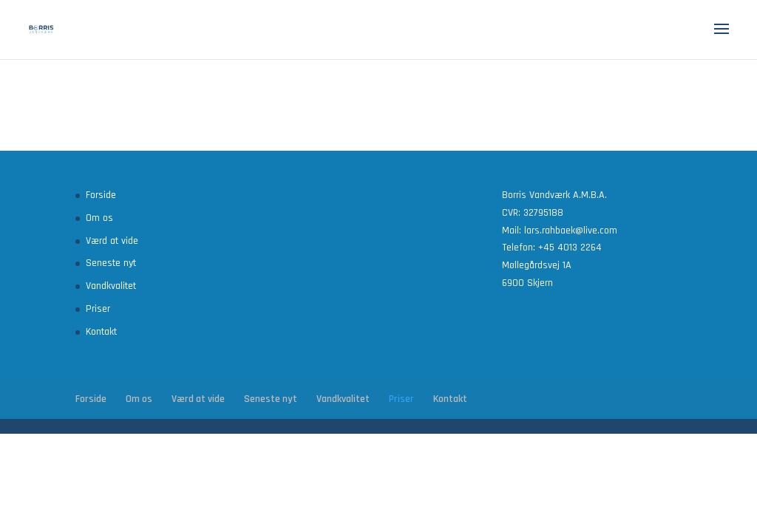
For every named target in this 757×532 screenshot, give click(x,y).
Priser (98, 309)
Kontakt (101, 332)
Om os (99, 218)
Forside (101, 195)
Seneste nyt (111, 263)
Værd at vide (112, 241)
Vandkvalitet (111, 286)
